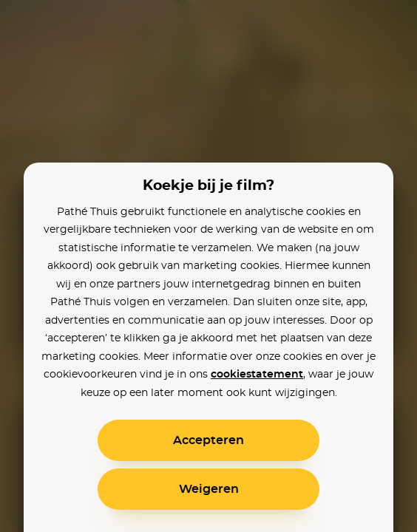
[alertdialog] (208, 266)
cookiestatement (257, 375)
